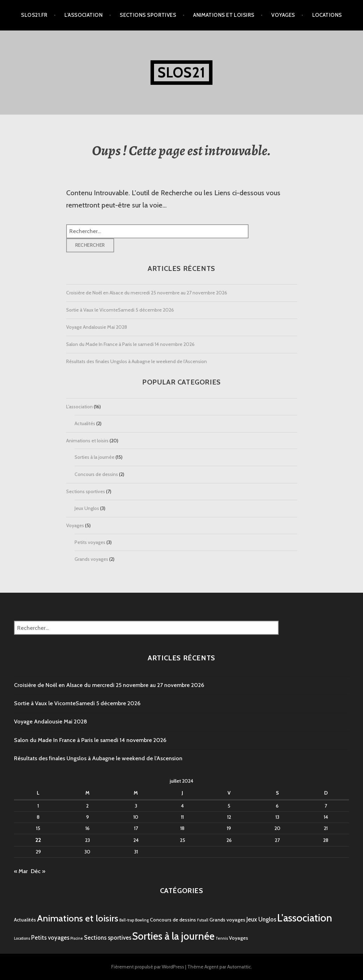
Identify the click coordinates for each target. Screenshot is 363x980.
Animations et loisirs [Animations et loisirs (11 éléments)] (78, 918)
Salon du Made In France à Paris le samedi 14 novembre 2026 (130, 344)
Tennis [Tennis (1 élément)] (222, 938)
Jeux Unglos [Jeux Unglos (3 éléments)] (261, 919)
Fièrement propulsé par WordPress (148, 967)
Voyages (283, 15)
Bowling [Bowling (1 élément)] (142, 920)
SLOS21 (181, 72)
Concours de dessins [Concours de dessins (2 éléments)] (173, 920)
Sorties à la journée (95, 457)
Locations (327, 15)
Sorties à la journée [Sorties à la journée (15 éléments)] (173, 936)
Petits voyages (90, 542)
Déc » (38, 871)
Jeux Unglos (87, 508)
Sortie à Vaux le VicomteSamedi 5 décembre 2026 (120, 310)
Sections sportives (148, 15)
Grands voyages (91, 559)
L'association (79, 407)
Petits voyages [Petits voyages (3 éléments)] (50, 938)
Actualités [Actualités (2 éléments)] (25, 920)
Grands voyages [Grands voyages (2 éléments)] (227, 920)
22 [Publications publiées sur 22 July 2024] (38, 840)
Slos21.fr (34, 15)
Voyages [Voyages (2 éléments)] (239, 938)
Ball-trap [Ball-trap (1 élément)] (127, 920)
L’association (83, 15)
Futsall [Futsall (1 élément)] (203, 920)
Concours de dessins (96, 474)
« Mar (21, 871)
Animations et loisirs (224, 15)
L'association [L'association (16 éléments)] (305, 918)
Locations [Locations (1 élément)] (22, 938)
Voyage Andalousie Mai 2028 (97, 327)
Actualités (85, 423)
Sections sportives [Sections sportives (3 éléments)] (108, 938)
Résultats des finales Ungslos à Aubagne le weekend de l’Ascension (137, 361)
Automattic (239, 967)
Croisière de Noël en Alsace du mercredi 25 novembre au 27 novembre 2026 (147, 293)
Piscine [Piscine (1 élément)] (77, 938)
